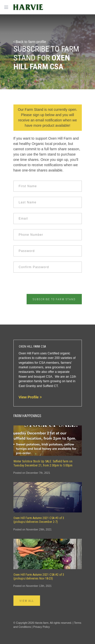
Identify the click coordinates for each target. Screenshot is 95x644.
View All (27, 601)
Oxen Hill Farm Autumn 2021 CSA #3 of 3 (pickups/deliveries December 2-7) (39, 520)
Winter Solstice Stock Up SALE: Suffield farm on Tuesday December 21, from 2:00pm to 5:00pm (43, 463)
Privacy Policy (41, 627)
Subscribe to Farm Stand (54, 299)
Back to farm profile (30, 42)
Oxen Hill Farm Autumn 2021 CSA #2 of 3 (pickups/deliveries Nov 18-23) (39, 577)
